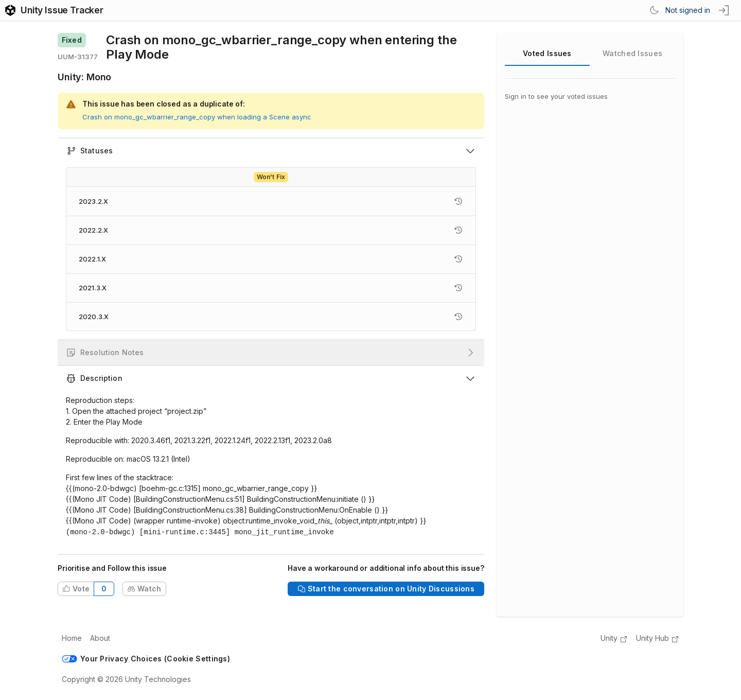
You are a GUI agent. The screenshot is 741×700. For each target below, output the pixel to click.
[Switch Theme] (654, 10)
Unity (614, 637)
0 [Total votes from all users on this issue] (104, 588)
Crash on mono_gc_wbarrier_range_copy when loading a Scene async (197, 117)
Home (72, 637)
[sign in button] (725, 10)
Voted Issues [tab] (547, 53)
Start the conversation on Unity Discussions (386, 588)
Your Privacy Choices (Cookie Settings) (146, 658)
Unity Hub (658, 637)
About (100, 637)
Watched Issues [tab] (632, 53)
